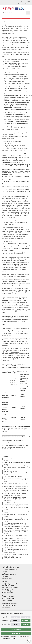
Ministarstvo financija (7, 600)
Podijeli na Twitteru (9, 562)
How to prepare (15, 352)
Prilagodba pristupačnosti (24, 4)
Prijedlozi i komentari (7, 578)
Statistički (4, 624)
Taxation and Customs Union (9, 605)
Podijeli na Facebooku (6, 562)
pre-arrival (10, 147)
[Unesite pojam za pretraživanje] (9, 13)
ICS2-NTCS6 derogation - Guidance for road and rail (17, 462)
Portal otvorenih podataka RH (9, 575)
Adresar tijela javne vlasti (8, 586)
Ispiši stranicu (2, 562)
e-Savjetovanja (5, 573)
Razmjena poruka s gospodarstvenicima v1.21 (15, 459)
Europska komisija (6, 602)
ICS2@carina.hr (6, 223)
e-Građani (4, 571)
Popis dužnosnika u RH (7, 589)
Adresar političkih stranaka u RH (10, 587)
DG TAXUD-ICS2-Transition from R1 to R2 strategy (16, 511)
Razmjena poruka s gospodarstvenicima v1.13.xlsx (16, 514)
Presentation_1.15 (8, 502)
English (29, 2)
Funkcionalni (5, 621)
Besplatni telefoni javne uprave (9, 591)
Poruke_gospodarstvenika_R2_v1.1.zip (14, 523)
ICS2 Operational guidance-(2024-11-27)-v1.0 (15, 483)
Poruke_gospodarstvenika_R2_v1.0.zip (14, 528)
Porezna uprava (6, 607)
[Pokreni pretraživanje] (22, 13)
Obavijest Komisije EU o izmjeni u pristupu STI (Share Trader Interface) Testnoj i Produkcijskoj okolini (15, 499)
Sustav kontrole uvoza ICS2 (11, 518)
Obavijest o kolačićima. (11, 638)
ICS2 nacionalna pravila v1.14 (11, 476)
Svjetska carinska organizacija (9, 604)
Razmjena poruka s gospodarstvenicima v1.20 (15, 473)
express (7, 143)
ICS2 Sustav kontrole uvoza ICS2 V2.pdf (14, 530)
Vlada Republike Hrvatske (8, 598)
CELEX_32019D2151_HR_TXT (12, 558)
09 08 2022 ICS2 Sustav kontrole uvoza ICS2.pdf (16, 532)
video (23, 355)
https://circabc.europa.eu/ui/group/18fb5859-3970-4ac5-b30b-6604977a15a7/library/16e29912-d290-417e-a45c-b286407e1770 (16, 447)
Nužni (3, 617)
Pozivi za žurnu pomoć (7, 593)
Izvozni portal (5, 576)
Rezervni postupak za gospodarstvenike (14, 487)
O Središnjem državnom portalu (9, 569)
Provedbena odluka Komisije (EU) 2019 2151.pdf (16, 520)
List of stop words (8, 471)
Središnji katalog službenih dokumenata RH (12, 584)
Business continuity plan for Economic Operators (16, 508)
